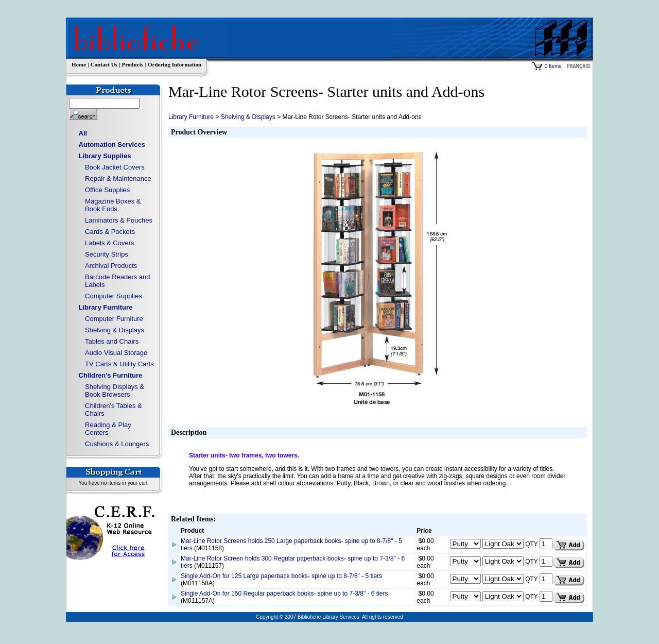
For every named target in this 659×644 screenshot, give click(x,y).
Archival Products (111, 266)
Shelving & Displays (115, 330)
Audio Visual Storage (116, 353)
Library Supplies (105, 156)
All (83, 133)
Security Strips (107, 254)
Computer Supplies (114, 296)
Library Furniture (106, 307)
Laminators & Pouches (119, 220)
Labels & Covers (109, 243)
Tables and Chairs (112, 341)
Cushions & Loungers (117, 444)
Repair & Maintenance (118, 179)
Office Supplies (107, 190)
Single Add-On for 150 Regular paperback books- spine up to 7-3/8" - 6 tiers (284, 594)
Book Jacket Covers (115, 167)
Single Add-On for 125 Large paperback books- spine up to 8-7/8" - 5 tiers (281, 576)
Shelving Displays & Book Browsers (115, 391)
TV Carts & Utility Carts (119, 364)
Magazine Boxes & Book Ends (113, 205)
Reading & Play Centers (108, 429)
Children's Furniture (111, 375)
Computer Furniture (114, 319)
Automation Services (112, 145)
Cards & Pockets (110, 232)
